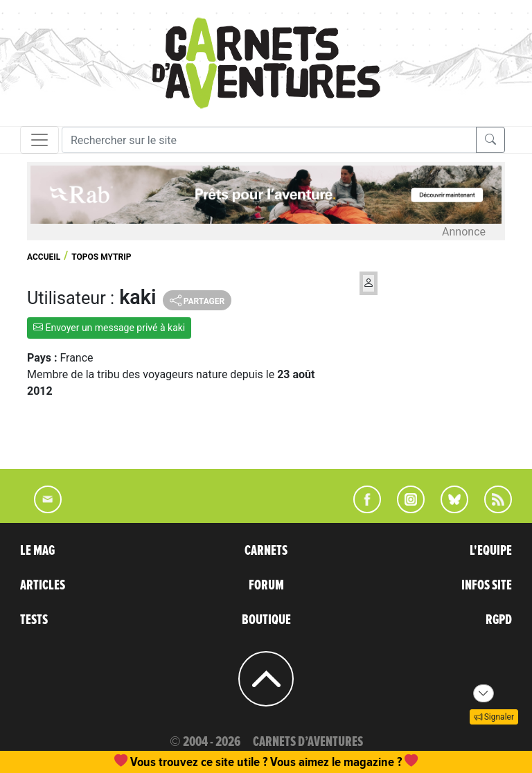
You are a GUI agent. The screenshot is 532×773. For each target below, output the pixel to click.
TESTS (34, 620)
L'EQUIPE (491, 551)
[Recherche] (269, 140)
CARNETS (266, 551)
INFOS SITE (487, 585)
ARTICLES (43, 585)
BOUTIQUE (266, 620)
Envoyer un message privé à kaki (109, 328)
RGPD (499, 620)
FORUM (266, 585)
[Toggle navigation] (39, 140)
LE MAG (37, 551)
